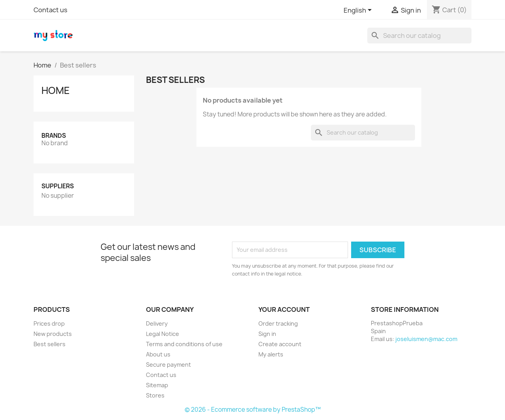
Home (56, 90)
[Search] (419, 36)
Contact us (50, 10)
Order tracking (278, 323)
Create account (280, 344)
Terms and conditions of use (184, 344)
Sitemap (157, 385)
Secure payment (168, 365)
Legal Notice (163, 334)
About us (158, 354)
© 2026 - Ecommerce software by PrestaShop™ (253, 410)
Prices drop (49, 323)
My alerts (271, 354)
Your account (284, 309)
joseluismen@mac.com (426, 339)
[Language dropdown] (359, 11)
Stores (155, 395)
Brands (54, 136)
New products (53, 334)
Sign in (267, 334)
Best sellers (50, 344)
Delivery (157, 323)
